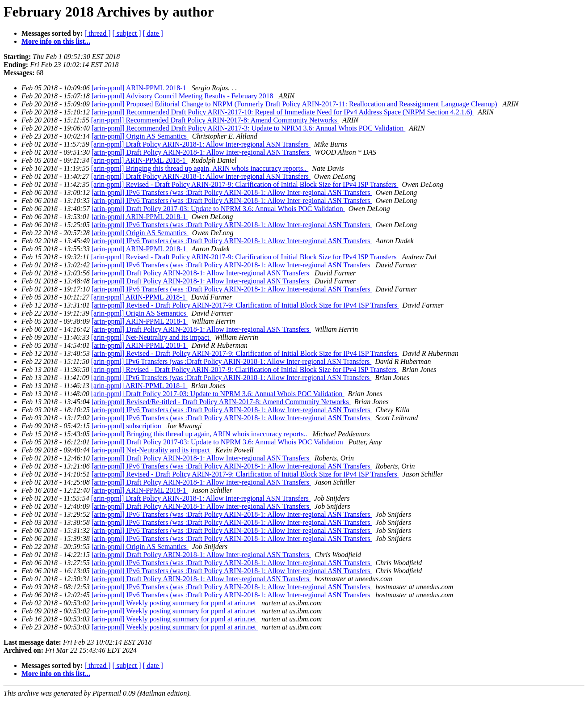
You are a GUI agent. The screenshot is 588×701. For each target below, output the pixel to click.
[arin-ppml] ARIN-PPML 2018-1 (140, 88)
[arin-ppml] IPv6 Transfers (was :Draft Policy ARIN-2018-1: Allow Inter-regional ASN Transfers (232, 192)
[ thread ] (98, 33)
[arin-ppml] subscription (127, 426)
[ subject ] (127, 33)
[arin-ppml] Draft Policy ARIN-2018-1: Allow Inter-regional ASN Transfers (201, 144)
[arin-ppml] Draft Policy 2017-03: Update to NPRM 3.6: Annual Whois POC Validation (218, 209)
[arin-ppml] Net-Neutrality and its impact (151, 337)
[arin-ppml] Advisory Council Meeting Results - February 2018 (183, 96)
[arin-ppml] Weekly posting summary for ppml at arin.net (175, 603)
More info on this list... (56, 41)
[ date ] (153, 33)
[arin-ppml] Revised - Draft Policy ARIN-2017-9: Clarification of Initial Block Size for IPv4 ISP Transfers (245, 184)
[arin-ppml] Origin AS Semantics (140, 136)
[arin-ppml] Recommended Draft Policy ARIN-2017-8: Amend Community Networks (215, 120)
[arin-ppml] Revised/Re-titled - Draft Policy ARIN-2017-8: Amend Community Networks (221, 402)
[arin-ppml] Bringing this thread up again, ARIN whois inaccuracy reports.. (200, 168)
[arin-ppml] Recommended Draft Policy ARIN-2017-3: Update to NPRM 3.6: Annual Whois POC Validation (248, 128)
